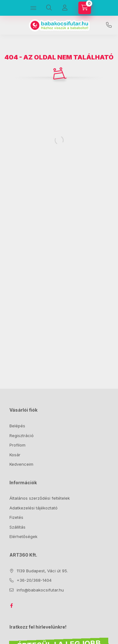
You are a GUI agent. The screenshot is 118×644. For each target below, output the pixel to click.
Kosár (15, 455)
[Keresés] (49, 8)
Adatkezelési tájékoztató (34, 508)
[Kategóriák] (33, 8)
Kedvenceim (21, 464)
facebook (11, 606)
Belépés (17, 426)
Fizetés (16, 517)
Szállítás (17, 527)
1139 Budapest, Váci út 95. (42, 571)
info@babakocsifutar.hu (40, 590)
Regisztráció (22, 436)
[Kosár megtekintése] (85, 8)
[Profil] (65, 8)
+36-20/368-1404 (109, 25)
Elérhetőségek (23, 536)
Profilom (17, 445)
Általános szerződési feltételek (40, 498)
